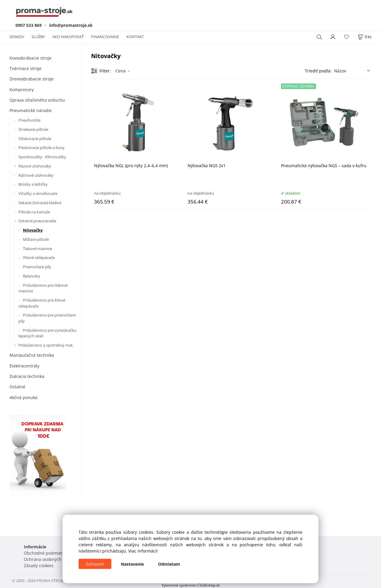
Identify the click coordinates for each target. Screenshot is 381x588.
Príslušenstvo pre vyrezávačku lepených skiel (47, 333)
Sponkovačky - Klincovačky (42, 157)
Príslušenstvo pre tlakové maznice (43, 288)
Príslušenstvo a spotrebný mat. (46, 345)
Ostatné (17, 387)
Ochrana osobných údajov (50, 559)
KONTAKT (135, 37)
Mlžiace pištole (36, 239)
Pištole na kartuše (34, 212)
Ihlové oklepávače (39, 257)
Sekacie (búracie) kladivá (40, 203)
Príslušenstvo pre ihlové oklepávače (42, 303)
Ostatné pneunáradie (37, 221)
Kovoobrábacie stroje (31, 58)
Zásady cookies (39, 565)
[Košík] (365, 37)
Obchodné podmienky (46, 553)
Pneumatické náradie (31, 110)
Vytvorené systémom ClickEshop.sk (191, 585)
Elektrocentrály (24, 366)
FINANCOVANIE (105, 37)
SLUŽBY (38, 37)
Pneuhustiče (29, 120)
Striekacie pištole (33, 129)
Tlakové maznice (38, 249)
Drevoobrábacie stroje (32, 79)
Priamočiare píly (37, 267)
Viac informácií (143, 551)
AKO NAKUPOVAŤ (68, 37)
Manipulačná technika (32, 355)
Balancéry (32, 276)
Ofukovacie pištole (35, 139)
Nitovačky (33, 230)
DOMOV (17, 37)
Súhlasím (95, 564)
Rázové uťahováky (35, 166)
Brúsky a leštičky (33, 184)
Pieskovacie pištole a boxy (42, 148)
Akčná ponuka (24, 397)
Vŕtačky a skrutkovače (38, 193)
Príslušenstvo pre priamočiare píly (47, 318)
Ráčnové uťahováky (36, 175)
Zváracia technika (27, 376)
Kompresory (22, 90)
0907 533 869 (29, 25)
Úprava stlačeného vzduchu (37, 100)
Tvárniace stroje (25, 68)
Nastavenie (132, 564)
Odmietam (169, 564)
